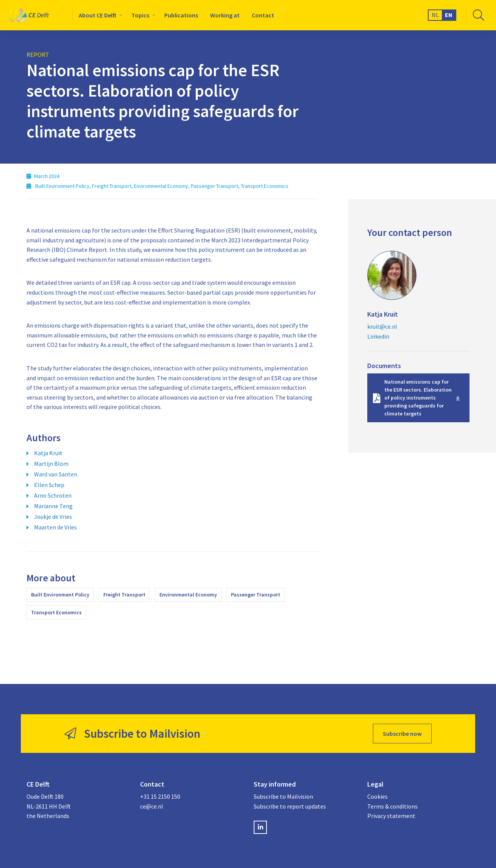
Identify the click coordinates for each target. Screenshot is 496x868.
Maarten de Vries (55, 527)
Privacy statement (391, 816)
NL (435, 15)
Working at (225, 15)
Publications (181, 15)
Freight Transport (124, 595)
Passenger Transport (256, 595)
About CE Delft (97, 15)
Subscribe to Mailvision (283, 796)
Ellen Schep (49, 485)
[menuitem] (99, 15)
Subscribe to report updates (290, 806)
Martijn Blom (51, 464)
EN (449, 15)
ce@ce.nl (152, 806)
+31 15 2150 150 (160, 796)
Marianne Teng (53, 506)
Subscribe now (402, 734)
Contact (263, 15)
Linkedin (378, 336)
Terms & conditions (392, 806)
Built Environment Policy (60, 595)
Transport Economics (56, 612)
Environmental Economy (188, 595)
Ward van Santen (56, 474)
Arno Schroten (53, 495)
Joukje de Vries (53, 517)
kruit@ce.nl (382, 326)
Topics (140, 15)
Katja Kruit (48, 453)
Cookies (377, 796)
